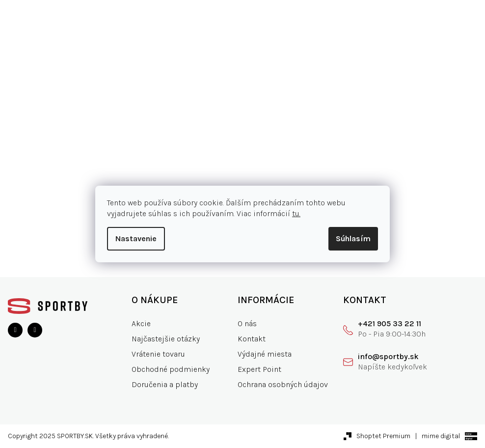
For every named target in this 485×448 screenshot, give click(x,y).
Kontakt (252, 339)
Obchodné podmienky (171, 369)
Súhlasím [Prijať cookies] (353, 238)
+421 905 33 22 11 (390, 323)
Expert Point (259, 369)
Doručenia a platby (165, 384)
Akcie (141, 323)
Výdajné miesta (265, 354)
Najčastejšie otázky (166, 339)
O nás (247, 323)
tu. (296, 213)
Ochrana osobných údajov (283, 384)
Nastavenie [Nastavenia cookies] (136, 238)
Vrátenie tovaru (158, 354)
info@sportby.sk (388, 356)
